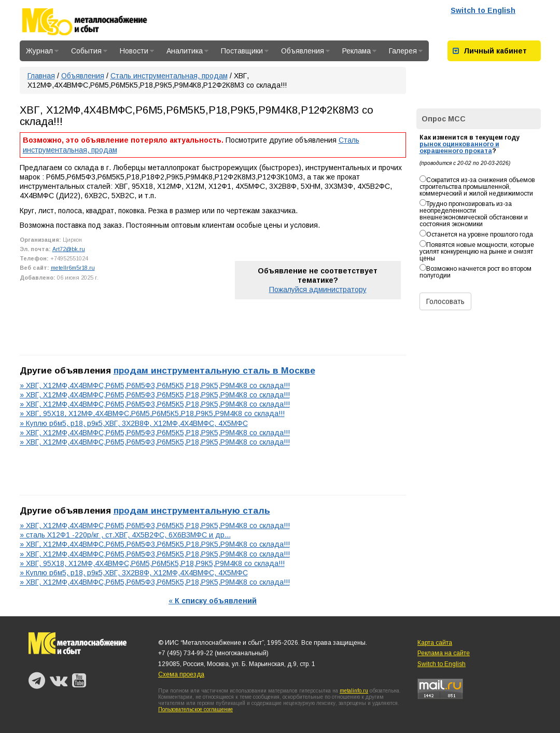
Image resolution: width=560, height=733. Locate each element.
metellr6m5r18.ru (73, 268)
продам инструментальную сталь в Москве (214, 370)
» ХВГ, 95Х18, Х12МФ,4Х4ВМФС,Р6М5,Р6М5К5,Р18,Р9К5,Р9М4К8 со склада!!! (152, 413)
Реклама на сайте (444, 653)
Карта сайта (435, 643)
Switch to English (483, 10)
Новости (137, 51)
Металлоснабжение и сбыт (99, 22)
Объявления (305, 51)
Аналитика (187, 51)
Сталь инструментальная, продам (169, 76)
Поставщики (245, 51)
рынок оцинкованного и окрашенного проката (459, 148)
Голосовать (445, 301)
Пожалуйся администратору (318, 289)
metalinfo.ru (354, 691)
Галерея (406, 51)
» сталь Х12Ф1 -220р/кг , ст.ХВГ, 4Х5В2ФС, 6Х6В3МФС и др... (125, 535)
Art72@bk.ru (69, 249)
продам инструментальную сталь (192, 510)
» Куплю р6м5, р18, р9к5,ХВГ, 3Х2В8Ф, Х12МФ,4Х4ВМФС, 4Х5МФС (134, 423)
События (89, 51)
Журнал (42, 51)
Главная (41, 76)
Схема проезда (181, 674)
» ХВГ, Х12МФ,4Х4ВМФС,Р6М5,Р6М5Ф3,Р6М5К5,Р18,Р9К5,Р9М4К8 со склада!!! (155, 385)
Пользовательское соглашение (195, 709)
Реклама (359, 51)
